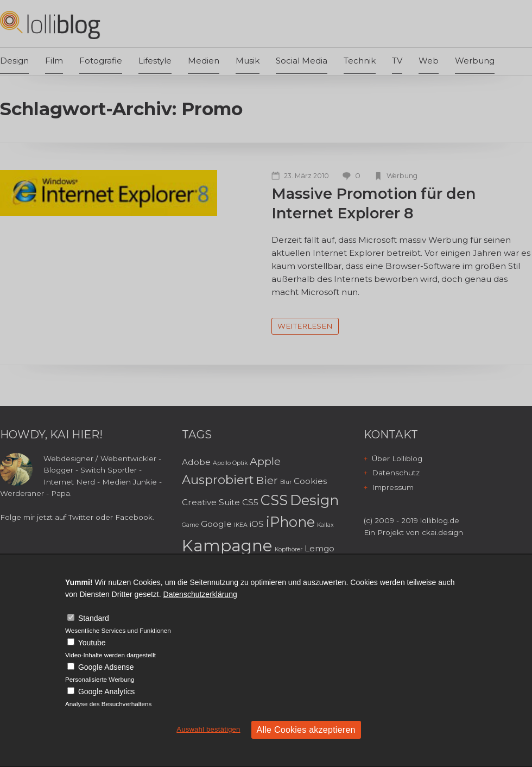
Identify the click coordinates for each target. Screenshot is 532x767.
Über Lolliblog (397, 458)
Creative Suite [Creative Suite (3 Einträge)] (211, 502)
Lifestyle (155, 61)
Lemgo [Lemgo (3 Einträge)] (319, 548)
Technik (360, 61)
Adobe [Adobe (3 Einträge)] (196, 462)
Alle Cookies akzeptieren (306, 730)
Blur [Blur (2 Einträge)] (286, 482)
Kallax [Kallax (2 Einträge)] (325, 525)
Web (429, 61)
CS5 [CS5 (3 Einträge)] (250, 502)
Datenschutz (396, 473)
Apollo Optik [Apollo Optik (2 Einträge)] (230, 463)
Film (54, 61)
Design (14, 61)
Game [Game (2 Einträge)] (190, 525)
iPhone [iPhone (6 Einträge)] (290, 522)
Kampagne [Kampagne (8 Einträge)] (227, 546)
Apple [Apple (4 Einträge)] (265, 461)
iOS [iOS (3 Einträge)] (257, 524)
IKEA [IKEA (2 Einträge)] (241, 525)
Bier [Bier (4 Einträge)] (267, 480)
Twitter (81, 517)
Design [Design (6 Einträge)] (314, 500)
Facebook (134, 517)
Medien (204, 61)
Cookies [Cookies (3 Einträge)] (310, 481)
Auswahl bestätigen (208, 729)
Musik (248, 61)
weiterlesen (305, 326)
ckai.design (442, 532)
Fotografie (101, 61)
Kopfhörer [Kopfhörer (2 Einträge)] (289, 549)
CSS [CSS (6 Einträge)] (274, 500)
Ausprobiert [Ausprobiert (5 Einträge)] (218, 480)
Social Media (302, 61)
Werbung (475, 61)
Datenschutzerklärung (200, 594)
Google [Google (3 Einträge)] (216, 524)
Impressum (393, 487)
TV (397, 61)
